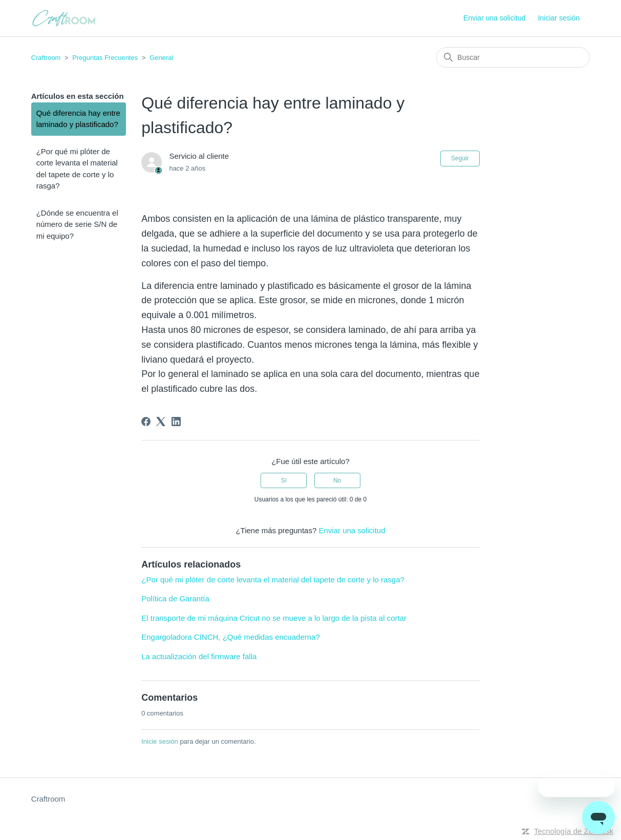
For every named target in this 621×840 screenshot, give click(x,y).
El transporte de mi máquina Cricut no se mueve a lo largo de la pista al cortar (274, 618)
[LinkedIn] (176, 422)
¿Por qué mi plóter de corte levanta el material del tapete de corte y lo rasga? (77, 169)
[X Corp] (161, 422)
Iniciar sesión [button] (559, 18)
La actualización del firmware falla (199, 656)
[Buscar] (513, 57)
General (161, 58)
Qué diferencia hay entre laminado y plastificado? (78, 119)
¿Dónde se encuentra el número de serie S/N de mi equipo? (77, 224)
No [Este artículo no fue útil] (337, 480)
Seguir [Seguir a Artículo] (460, 158)
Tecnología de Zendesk (574, 831)
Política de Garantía (175, 598)
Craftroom (46, 58)
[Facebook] (146, 422)
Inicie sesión (160, 741)
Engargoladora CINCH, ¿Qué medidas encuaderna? (231, 637)
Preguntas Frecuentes (105, 58)
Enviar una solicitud (494, 18)
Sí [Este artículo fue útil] (284, 480)
